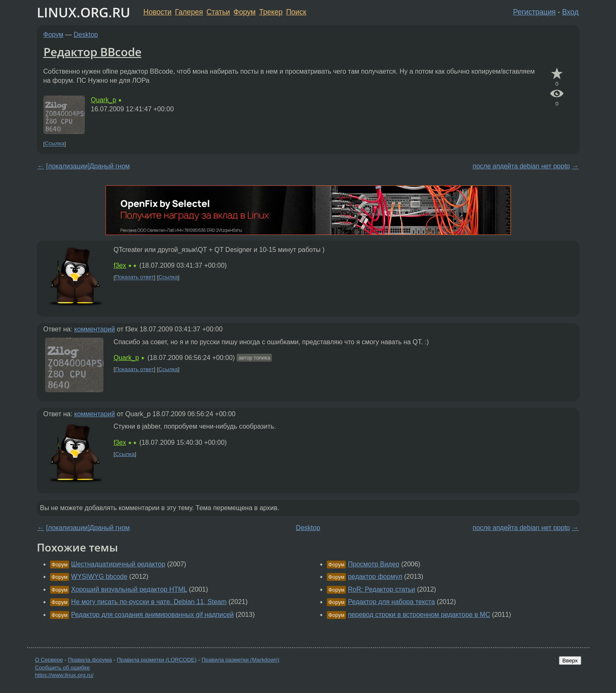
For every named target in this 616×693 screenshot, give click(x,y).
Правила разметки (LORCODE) (157, 660)
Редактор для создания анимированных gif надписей (152, 615)
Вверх (570, 661)
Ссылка (54, 144)
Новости (158, 12)
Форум (244, 12)
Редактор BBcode (92, 52)
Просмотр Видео (374, 564)
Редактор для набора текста (391, 602)
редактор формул (375, 577)
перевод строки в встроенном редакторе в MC (419, 615)
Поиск (296, 12)
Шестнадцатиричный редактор (118, 564)
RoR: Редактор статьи (382, 589)
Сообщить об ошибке (63, 668)
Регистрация (534, 12)
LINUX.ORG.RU (84, 12)
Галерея (189, 12)
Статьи (218, 12)
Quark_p (104, 100)
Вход (570, 12)
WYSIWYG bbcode (99, 577)
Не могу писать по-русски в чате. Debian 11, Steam (149, 602)
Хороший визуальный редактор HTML (129, 589)
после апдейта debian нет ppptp (521, 166)
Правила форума (90, 660)
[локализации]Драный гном (88, 166)
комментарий (95, 329)
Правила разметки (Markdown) (240, 660)
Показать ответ (134, 277)
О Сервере (49, 660)
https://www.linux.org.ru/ (64, 675)
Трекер (271, 12)
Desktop (86, 35)
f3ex (120, 265)
